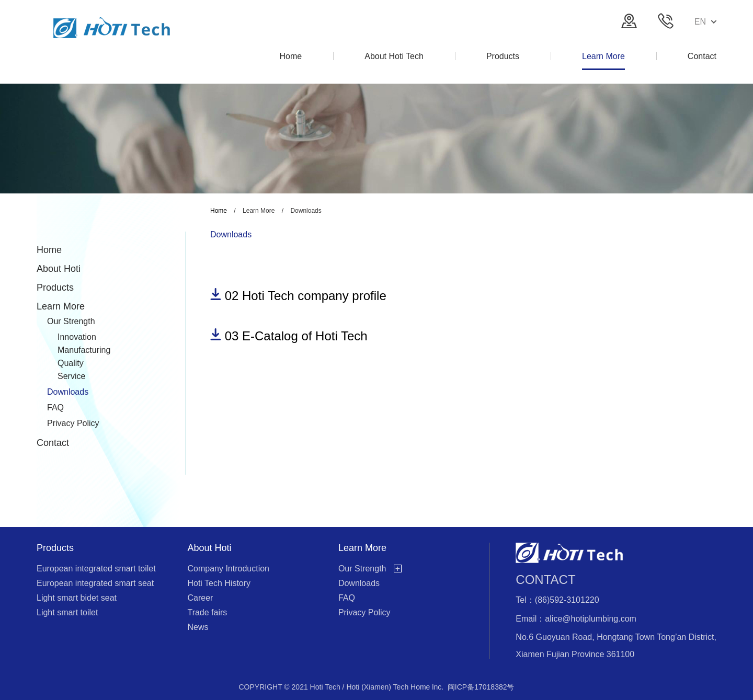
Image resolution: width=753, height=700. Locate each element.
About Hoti (59, 269)
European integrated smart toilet (96, 569)
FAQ (55, 408)
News (198, 627)
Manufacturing (84, 350)
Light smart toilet (67, 612)
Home (49, 250)
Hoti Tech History (219, 583)
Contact (53, 443)
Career (200, 598)
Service (71, 376)
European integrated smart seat (95, 583)
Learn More (61, 306)
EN (705, 22)
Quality (71, 363)
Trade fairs (207, 612)
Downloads (68, 392)
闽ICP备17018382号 (481, 687)
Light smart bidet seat (77, 598)
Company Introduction (228, 569)
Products (55, 288)
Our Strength (71, 321)
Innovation (77, 337)
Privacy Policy (73, 423)
